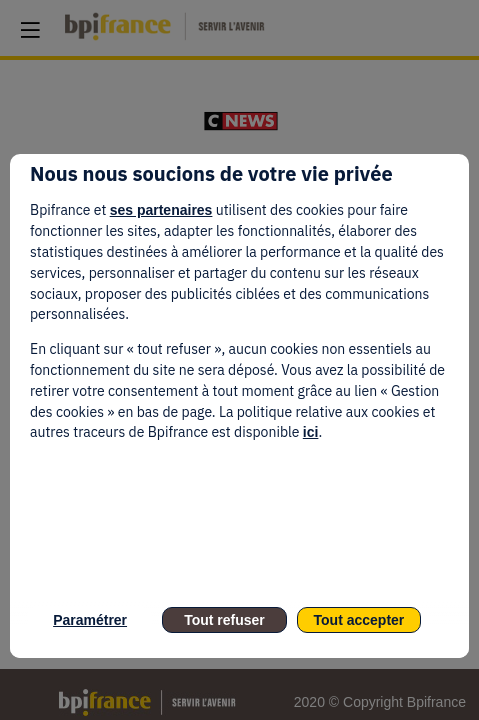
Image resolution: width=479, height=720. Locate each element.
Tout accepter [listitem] (359, 620)
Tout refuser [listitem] (224, 620)
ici (311, 432)
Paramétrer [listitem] (90, 620)
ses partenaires (161, 210)
